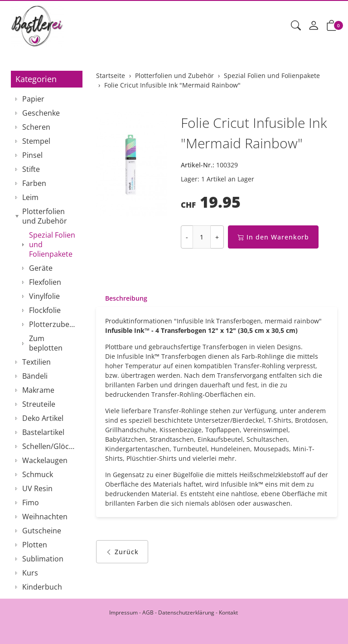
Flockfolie (45, 310)
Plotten (35, 545)
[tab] (122, 298)
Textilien (36, 362)
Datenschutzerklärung (186, 612)
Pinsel (32, 155)
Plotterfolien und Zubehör (45, 216)
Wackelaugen (45, 460)
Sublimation (43, 559)
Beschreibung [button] (126, 298)
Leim (30, 197)
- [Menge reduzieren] (187, 237)
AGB (148, 612)
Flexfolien (45, 282)
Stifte (31, 169)
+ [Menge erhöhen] (217, 237)
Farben (34, 183)
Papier (33, 99)
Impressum (123, 612)
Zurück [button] (122, 552)
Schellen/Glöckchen (50, 446)
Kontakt (228, 612)
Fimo (31, 503)
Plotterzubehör (53, 324)
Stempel (36, 141)
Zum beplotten (46, 343)
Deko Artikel (43, 418)
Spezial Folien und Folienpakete (52, 244)
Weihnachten (45, 517)
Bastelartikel (43, 432)
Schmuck (38, 474)
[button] (296, 26)
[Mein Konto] (314, 26)
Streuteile (39, 404)
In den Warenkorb (273, 237)
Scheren (36, 127)
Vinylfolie (44, 296)
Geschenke (41, 113)
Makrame (38, 390)
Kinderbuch (42, 587)
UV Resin (37, 488)
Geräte (41, 268)
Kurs (30, 573)
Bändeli (35, 376)
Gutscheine (42, 531)
